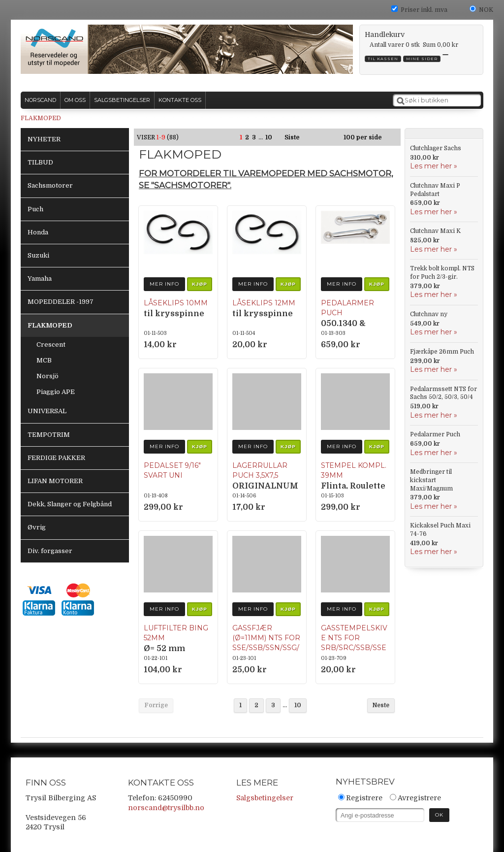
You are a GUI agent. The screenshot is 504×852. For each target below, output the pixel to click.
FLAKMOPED (41, 118)
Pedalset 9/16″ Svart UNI (172, 470)
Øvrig (37, 527)
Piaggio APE (56, 392)
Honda (38, 232)
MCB (44, 360)
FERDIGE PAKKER (56, 458)
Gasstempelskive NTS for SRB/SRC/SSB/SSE (354, 638)
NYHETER (44, 139)
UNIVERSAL (47, 411)
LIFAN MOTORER (55, 481)
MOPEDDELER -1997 (61, 302)
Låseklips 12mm (264, 303)
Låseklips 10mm (176, 303)
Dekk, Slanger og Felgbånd (70, 504)
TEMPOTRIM (49, 435)
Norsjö (47, 376)
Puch (35, 209)
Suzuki (38, 255)
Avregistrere (419, 798)
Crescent (51, 344)
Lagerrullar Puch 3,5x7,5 (260, 470)
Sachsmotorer (50, 185)
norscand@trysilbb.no (166, 808)
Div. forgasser (50, 551)
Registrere (364, 798)
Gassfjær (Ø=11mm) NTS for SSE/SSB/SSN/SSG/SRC (266, 642)
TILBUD (40, 162)
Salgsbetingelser (265, 798)
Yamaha (40, 279)
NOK (486, 10)
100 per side (363, 137)
